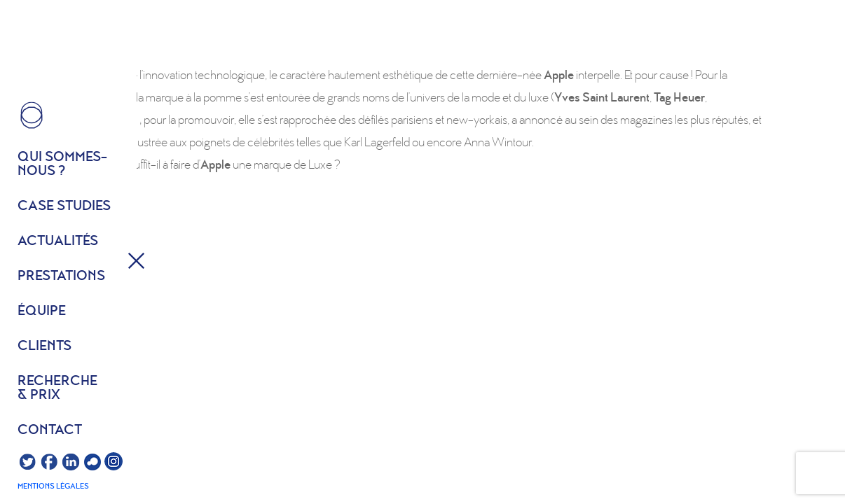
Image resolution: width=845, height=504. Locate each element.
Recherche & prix (57, 388)
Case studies (64, 206)
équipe (42, 311)
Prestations (61, 276)
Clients (44, 346)
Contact (50, 430)
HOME (32, 115)
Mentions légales (53, 486)
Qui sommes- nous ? (62, 164)
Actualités (58, 241)
